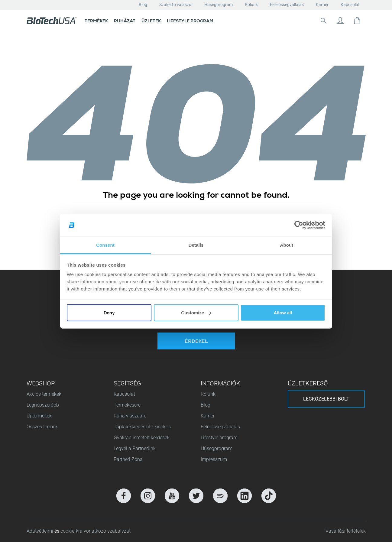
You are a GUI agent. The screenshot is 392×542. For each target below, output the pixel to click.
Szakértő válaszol (176, 5)
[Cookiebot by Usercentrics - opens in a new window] (299, 225)
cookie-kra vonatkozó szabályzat (96, 531)
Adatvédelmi (40, 531)
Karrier (322, 5)
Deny (109, 313)
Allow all (283, 313)
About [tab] (287, 245)
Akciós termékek (44, 394)
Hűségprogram (219, 5)
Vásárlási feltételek (346, 531)
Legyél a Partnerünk (135, 448)
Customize (196, 313)
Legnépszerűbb (43, 405)
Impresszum (214, 459)
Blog (143, 5)
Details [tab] (196, 245)
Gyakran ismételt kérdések (142, 438)
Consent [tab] (105, 245)
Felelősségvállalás (287, 5)
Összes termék (42, 427)
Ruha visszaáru (130, 416)
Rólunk (251, 5)
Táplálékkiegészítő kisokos (142, 427)
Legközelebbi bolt (326, 399)
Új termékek (39, 416)
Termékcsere (127, 405)
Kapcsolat (350, 5)
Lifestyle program (219, 438)
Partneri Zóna (128, 459)
